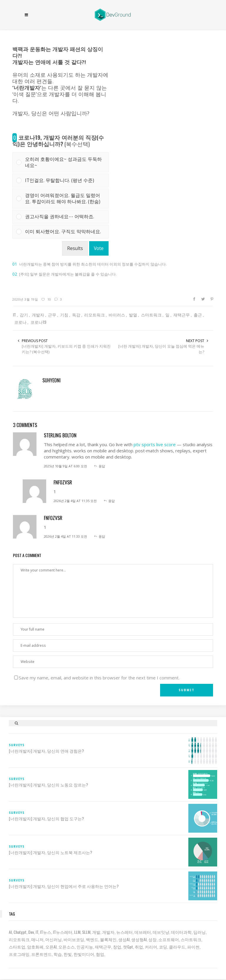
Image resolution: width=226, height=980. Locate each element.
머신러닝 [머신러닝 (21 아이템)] (54, 939)
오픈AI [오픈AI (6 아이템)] (51, 947)
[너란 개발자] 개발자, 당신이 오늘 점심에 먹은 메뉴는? (161, 349)
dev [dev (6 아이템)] (31, 932)
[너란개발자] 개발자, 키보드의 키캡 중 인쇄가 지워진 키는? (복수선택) (66, 349)
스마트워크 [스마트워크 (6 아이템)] (191, 939)
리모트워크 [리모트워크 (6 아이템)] (19, 939)
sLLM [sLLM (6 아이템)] (86, 932)
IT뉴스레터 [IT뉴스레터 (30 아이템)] (63, 932)
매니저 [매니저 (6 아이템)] (37, 939)
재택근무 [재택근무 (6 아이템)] (103, 947)
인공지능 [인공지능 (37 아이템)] (85, 947)
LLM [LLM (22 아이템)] (77, 932)
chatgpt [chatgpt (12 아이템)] (20, 932)
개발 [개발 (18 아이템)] (96, 932)
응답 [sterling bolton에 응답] (102, 466)
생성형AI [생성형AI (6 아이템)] (139, 939)
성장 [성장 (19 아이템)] (152, 939)
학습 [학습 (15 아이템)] (58, 954)
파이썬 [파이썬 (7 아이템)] (193, 947)
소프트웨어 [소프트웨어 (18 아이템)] (169, 939)
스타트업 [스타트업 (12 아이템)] (17, 947)
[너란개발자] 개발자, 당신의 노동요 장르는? (48, 785)
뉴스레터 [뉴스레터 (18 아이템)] (124, 932)
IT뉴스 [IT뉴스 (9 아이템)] (46, 932)
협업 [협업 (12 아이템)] (100, 954)
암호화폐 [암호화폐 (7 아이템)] (35, 947)
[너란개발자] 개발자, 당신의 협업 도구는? (46, 819)
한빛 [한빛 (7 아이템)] (68, 954)
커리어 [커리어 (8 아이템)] (151, 947)
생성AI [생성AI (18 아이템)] (124, 939)
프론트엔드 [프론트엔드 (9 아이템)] (41, 954)
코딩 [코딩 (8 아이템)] (163, 947)
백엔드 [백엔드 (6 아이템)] (92, 939)
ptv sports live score (155, 444)
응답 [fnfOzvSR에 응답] (112, 501)
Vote (99, 248)
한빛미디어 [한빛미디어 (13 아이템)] (84, 954)
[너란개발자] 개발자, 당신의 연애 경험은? (46, 751)
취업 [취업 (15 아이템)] (139, 947)
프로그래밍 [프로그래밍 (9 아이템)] (19, 954)
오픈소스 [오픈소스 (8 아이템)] (67, 947)
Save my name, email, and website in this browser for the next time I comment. (99, 678)
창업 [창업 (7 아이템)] (117, 947)
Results (75, 248)
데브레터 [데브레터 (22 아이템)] (143, 932)
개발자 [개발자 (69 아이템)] (108, 932)
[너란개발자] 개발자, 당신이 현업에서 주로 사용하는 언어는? (64, 886)
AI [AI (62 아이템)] (10, 932)
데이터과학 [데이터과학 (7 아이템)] (181, 932)
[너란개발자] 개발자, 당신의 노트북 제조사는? (50, 852)
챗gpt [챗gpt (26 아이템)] (128, 947)
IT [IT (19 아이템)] (37, 932)
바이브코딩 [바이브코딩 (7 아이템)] (74, 939)
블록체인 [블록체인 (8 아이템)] (108, 939)
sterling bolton (60, 435)
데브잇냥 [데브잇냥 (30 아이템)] (161, 932)
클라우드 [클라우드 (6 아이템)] (177, 947)
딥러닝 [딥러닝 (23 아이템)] (200, 932)
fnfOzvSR (63, 482)
